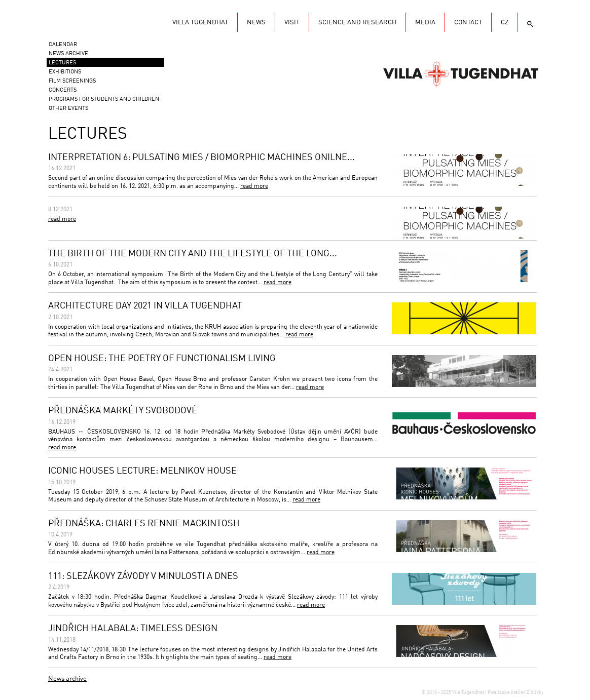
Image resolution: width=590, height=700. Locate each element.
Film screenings (72, 81)
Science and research (357, 23)
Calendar (63, 45)
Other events (68, 109)
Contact (468, 23)
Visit (292, 23)
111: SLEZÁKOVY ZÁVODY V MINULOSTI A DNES (143, 576)
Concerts (63, 90)
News (256, 23)
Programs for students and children (104, 100)
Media (425, 23)
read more (254, 186)
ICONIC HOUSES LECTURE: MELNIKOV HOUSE (142, 471)
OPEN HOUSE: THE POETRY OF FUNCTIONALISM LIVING (162, 359)
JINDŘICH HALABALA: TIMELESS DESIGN (133, 629)
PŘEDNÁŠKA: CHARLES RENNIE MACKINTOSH (144, 524)
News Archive (68, 54)
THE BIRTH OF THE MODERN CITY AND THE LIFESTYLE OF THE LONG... (193, 254)
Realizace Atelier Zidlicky (515, 692)
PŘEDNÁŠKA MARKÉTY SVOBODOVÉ (123, 411)
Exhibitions (65, 72)
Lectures (62, 63)
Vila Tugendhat (461, 73)
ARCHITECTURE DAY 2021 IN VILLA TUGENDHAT (145, 306)
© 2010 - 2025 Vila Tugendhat (453, 692)
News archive (67, 679)
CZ (505, 23)
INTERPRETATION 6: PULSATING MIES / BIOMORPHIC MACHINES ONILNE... (201, 158)
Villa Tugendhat (200, 23)
